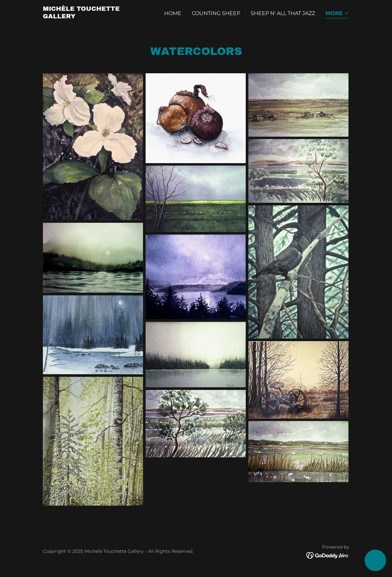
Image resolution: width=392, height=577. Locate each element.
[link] (97, 17)
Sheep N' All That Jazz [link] (283, 13)
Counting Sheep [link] (216, 13)
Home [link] (173, 13)
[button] (337, 14)
